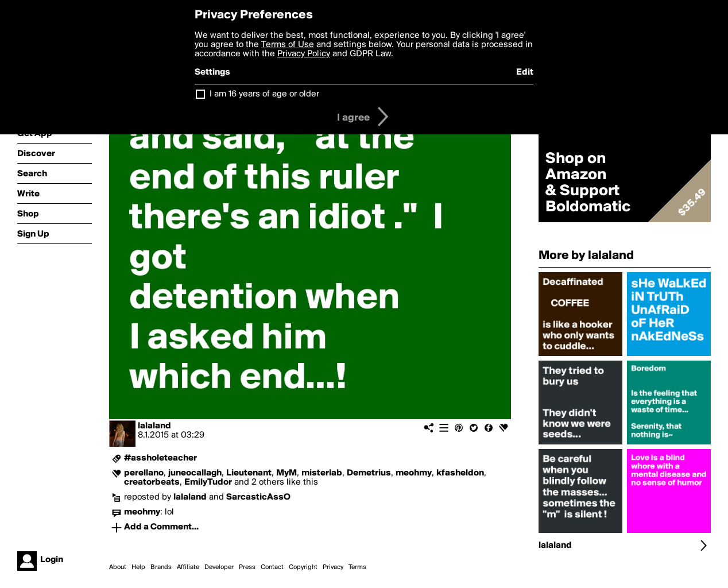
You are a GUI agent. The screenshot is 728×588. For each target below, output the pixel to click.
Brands (161, 567)
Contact (272, 567)
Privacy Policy (304, 54)
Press (247, 567)
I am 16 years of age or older (264, 94)
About (118, 567)
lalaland (154, 426)
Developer (219, 567)
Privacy (333, 567)
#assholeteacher (160, 458)
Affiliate (188, 567)
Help (138, 567)
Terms (357, 567)
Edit (525, 72)
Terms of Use (288, 45)
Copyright (303, 567)
